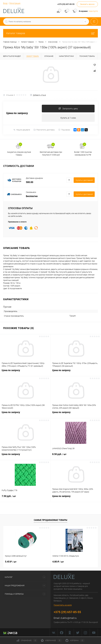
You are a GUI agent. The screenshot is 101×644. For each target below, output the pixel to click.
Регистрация (15, 3)
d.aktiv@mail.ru (69, 618)
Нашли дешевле (22, 130)
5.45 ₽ (11, 562)
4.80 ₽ (58, 562)
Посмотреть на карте (63, 605)
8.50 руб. (76, 456)
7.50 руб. (25, 498)
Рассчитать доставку (44, 130)
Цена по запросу (17, 113)
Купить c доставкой (84, 180)
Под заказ (64, 130)
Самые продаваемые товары (50, 520)
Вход (5, 3)
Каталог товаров (50, 33)
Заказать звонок (87, 4)
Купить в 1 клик (68, 118)
